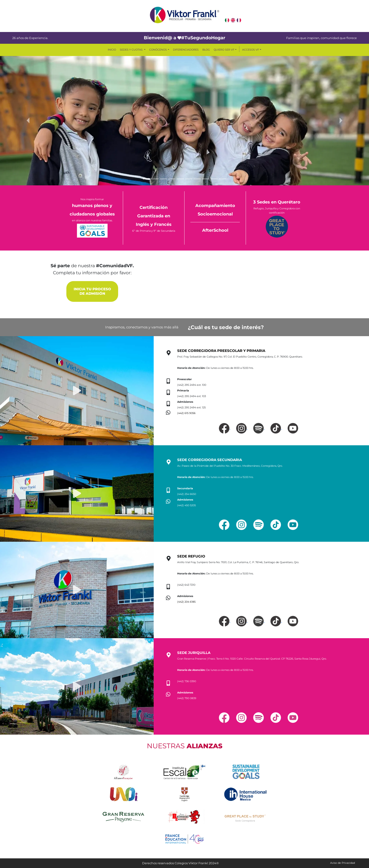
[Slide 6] (189, 179)
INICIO (112, 50)
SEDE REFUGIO (191, 556)
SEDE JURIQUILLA (194, 653)
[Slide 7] (197, 179)
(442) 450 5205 (187, 505)
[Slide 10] (223, 179)
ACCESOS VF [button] (251, 50)
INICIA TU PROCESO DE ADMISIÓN (92, 291)
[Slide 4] (172, 179)
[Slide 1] (146, 179)
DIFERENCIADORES (186, 50)
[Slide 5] (180, 179)
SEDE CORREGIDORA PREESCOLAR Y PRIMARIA (221, 351)
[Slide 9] (214, 179)
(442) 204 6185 (186, 602)
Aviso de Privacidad (343, 863)
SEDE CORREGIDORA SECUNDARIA (210, 460)
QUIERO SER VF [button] (224, 50)
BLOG (206, 50)
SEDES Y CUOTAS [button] (132, 50)
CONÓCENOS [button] (158, 50)
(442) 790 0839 (187, 698)
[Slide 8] (206, 179)
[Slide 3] (163, 179)
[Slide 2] (155, 179)
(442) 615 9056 (186, 413)
